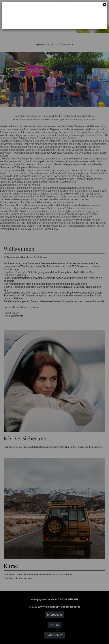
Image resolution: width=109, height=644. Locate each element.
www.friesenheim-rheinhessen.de (59, 607)
